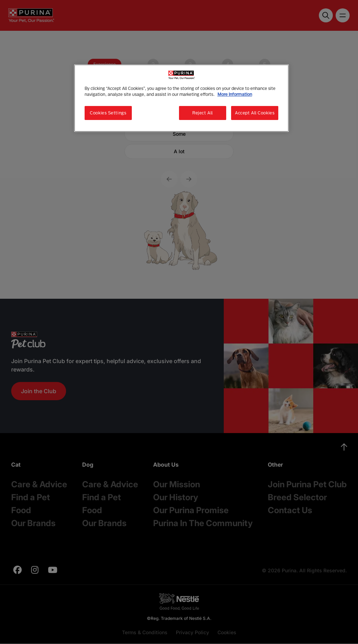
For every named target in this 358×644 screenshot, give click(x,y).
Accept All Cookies (255, 113)
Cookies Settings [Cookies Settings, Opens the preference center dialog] (108, 113)
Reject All (203, 113)
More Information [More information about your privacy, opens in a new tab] (235, 94)
